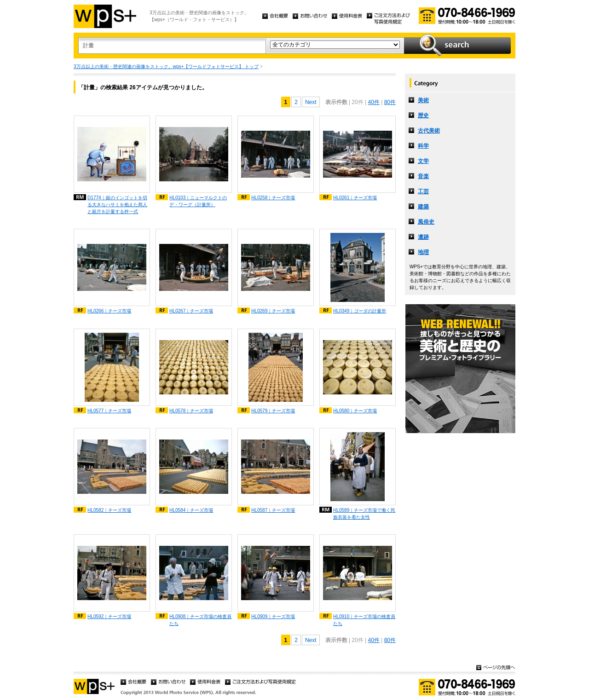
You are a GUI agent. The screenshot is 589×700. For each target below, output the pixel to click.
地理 (423, 252)
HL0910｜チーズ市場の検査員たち (364, 620)
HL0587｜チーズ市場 (273, 510)
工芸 (423, 191)
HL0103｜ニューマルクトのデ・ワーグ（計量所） (198, 201)
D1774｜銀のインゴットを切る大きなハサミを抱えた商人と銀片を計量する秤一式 (117, 205)
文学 (423, 161)
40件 (373, 102)
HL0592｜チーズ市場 (109, 616)
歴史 (423, 116)
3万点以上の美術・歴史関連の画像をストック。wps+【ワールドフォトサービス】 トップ (166, 67)
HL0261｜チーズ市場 (355, 198)
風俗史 (426, 222)
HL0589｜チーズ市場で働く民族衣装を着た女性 (364, 514)
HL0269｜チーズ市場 (273, 311)
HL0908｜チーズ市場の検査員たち (200, 620)
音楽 (423, 176)
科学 (423, 146)
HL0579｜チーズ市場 (273, 411)
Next (311, 102)
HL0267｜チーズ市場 (191, 311)
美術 (423, 100)
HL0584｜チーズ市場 (191, 510)
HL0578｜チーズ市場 (191, 411)
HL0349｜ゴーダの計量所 (360, 311)
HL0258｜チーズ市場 (273, 198)
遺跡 (423, 237)
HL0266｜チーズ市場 (109, 311)
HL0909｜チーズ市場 (273, 616)
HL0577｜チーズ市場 (109, 411)
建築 (423, 207)
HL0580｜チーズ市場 (355, 411)
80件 (390, 102)
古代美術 (429, 131)
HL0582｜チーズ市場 (109, 510)
